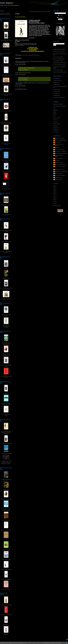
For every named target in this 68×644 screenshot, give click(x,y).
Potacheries (55, 122)
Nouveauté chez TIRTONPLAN (59, 98)
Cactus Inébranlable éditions (61, 140)
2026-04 (55, 186)
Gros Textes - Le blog (60, 149)
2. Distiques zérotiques (6, 84)
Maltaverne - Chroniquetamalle (61, 172)
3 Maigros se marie (6, 278)
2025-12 (55, 194)
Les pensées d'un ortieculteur (6, 569)
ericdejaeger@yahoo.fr (60, 23)
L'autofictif (58, 160)
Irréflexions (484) (59, 61)
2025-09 (55, 200)
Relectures (55, 126)
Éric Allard (58, 147)
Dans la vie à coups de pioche (6, 615)
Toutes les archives (57, 206)
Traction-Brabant (59, 179)
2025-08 (55, 202)
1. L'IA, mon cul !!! (6, 49)
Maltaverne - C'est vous (60, 170)
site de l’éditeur (20, 45)
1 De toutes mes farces (6, 215)
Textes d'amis (56, 130)
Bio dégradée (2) (56, 84)
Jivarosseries (6, 634)
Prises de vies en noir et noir (6, 530)
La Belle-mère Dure (59, 162)
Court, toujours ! (7, 3)
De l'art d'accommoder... (6, 589)
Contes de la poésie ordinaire (6, 605)
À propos (60, 38)
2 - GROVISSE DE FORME (6, 453)
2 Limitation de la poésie (6, 205)
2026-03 (55, 188)
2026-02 (55, 190)
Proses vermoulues (57, 124)
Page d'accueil (40, 12)
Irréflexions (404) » (47, 12)
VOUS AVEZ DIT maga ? (61, 65)
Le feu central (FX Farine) (60, 164)
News (54, 116)
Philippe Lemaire (59, 177)
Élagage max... (6, 625)
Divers (54, 108)
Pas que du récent (57, 118)
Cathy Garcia (58, 142)
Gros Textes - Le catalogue (61, 151)
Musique (55, 114)
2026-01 (55, 192)
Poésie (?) (55, 120)
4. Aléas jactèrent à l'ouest (6, 65)
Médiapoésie (56, 110)
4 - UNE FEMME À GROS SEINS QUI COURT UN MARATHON (6, 432)
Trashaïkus (6, 540)
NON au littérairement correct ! (6, 499)
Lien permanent (30, 55)
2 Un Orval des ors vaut (6, 241)
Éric (54, 52)
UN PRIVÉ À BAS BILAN (6, 479)
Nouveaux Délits (59, 174)
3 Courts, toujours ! (6, 393)
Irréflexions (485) (56, 92)
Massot (55, 59)
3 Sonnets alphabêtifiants (6, 171)
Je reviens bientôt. (60, 57)
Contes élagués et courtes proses (60, 106)
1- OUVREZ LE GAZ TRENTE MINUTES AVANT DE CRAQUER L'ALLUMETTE (6, 462)
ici (34, 38)
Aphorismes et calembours (58, 104)
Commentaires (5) (36, 55)
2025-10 (55, 198)
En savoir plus (58, 643)
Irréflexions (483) (59, 70)
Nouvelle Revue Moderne (60, 175)
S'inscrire (60, 15)
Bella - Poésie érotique (60, 138)
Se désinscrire (60, 17)
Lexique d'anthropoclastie (6, 579)
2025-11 (55, 196)
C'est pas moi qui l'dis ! (61, 52)
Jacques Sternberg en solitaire (61, 153)
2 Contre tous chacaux (6, 133)
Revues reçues (56, 128)
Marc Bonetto (56, 54)
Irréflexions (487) (56, 79)
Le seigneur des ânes (6, 520)
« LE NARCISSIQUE (33, 12)
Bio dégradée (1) (56, 94)
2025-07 (55, 204)
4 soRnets (6, 268)
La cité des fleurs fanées (6, 560)
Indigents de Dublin (6, 550)
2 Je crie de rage (6, 181)
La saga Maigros (6, 489)
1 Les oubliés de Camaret (6, 189)
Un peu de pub (56, 132)
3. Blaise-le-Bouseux (6, 30)
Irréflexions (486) (56, 82)
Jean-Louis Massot (59, 158)
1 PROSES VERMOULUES (6, 299)
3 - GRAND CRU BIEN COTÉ (6, 444)
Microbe (55, 112)
